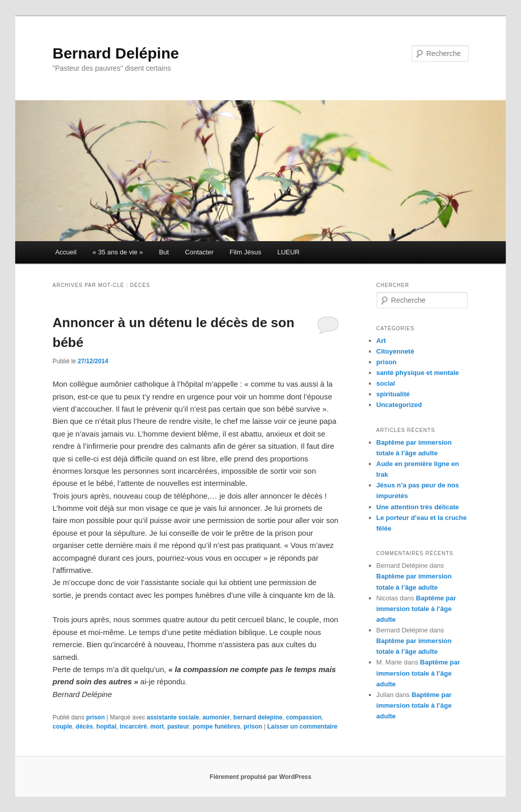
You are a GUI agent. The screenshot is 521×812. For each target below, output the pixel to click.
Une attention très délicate (418, 507)
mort (157, 727)
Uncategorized (399, 405)
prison (95, 717)
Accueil (66, 252)
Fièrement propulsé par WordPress (260, 777)
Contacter (199, 252)
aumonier (216, 717)
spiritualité (393, 394)
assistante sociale (173, 717)
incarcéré (133, 727)
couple (62, 727)
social (386, 383)
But (164, 252)
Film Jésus (245, 252)
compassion (304, 717)
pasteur (178, 727)
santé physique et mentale (418, 373)
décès (84, 727)
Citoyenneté (395, 351)
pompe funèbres (216, 727)
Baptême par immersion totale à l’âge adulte (416, 609)
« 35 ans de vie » (118, 252)
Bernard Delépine (115, 53)
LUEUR (288, 252)
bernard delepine (258, 717)
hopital (106, 727)
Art (381, 341)
